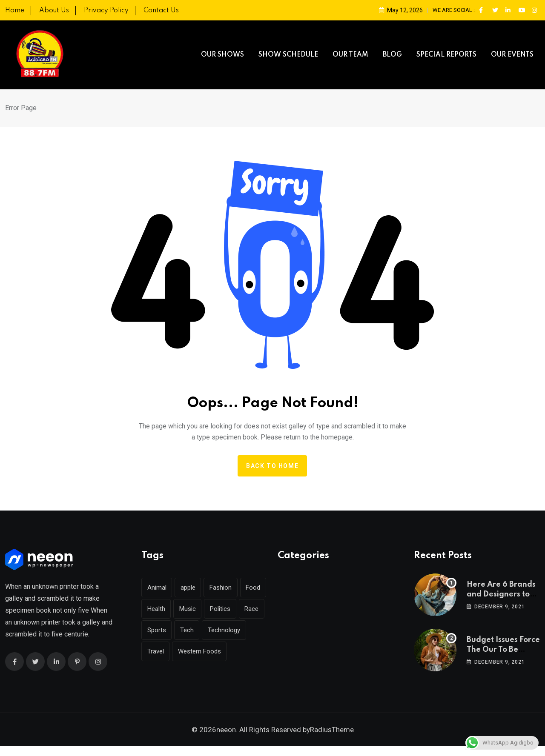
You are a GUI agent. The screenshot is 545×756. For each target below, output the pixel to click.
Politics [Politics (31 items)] (250, 609)
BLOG (392, 55)
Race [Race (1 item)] (154, 630)
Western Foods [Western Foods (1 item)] (169, 673)
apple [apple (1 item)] (188, 588)
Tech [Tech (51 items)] (216, 630)
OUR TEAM (350, 55)
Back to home (272, 466)
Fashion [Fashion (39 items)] (221, 588)
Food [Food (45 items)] (155, 609)
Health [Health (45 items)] (185, 609)
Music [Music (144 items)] (217, 609)
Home (15, 11)
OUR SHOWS (222, 55)
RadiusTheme (332, 739)
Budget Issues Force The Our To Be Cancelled (503, 649)
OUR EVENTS (512, 55)
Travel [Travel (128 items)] (202, 651)
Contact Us (161, 11)
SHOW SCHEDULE (288, 55)
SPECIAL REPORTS (446, 55)
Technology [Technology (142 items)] (163, 651)
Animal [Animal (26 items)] (157, 588)
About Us (54, 11)
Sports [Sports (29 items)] (185, 630)
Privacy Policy (106, 11)
